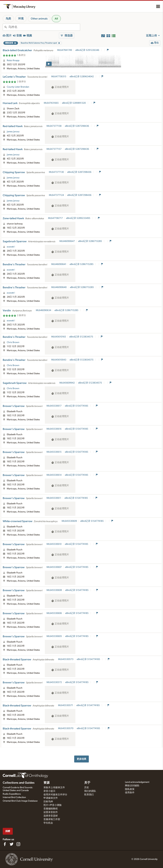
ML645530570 (66, 728)
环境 (21, 19)
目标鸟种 (48, 802)
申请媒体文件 (51, 798)
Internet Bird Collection (14, 797)
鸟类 (8, 19)
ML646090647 (67, 241)
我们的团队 (90, 791)
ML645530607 (54, 567)
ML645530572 (54, 682)
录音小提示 (49, 791)
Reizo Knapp (13, 60)
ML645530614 (54, 475)
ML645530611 (54, 498)
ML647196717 (55, 218)
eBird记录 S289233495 (78, 218)
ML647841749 (65, 50)
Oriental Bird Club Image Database (20, 801)
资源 (47, 783)
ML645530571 (66, 705)
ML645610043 (59, 360)
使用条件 (130, 793)
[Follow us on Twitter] (12, 844)
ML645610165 (59, 337)
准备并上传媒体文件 (54, 788)
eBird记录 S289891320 (74, 103)
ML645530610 (54, 544)
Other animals (39, 19)
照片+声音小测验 (53, 805)
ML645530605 (54, 636)
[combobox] (44, 27)
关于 (87, 783)
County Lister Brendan (18, 87)
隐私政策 (130, 789)
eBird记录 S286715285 (90, 241)
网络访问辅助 (132, 786)
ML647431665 (51, 103)
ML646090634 (43, 310)
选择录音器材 (51, 816)
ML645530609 (69, 521)
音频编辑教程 (51, 809)
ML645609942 (67, 383)
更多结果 (81, 759)
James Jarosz (13, 132)
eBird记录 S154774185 (77, 406)
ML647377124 (56, 195)
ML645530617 (54, 406)
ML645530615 (54, 452)
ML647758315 (59, 77)
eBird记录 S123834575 (81, 337)
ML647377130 (56, 172)
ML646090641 (59, 264)
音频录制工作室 (52, 819)
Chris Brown (13, 342)
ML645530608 (54, 590)
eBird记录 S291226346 (88, 50)
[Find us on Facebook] (5, 844)
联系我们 (89, 795)
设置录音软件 (51, 812)
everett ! (11, 247)
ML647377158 (54, 126)
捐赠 (8, 831)
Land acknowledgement (137, 782)
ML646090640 (59, 287)
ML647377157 (54, 149)
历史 (87, 788)
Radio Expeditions (12, 794)
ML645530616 (54, 429)
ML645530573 (66, 659)
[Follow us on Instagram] (18, 844)
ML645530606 (54, 613)
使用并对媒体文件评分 (55, 795)
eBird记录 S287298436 (77, 126)
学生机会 (48, 823)
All (56, 19)
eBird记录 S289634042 (82, 77)
